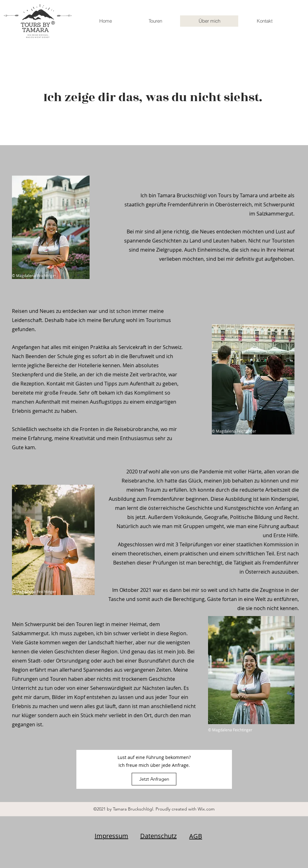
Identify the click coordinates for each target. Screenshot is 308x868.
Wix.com (206, 809)
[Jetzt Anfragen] (154, 779)
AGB (196, 836)
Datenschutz (158, 836)
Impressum (111, 836)
